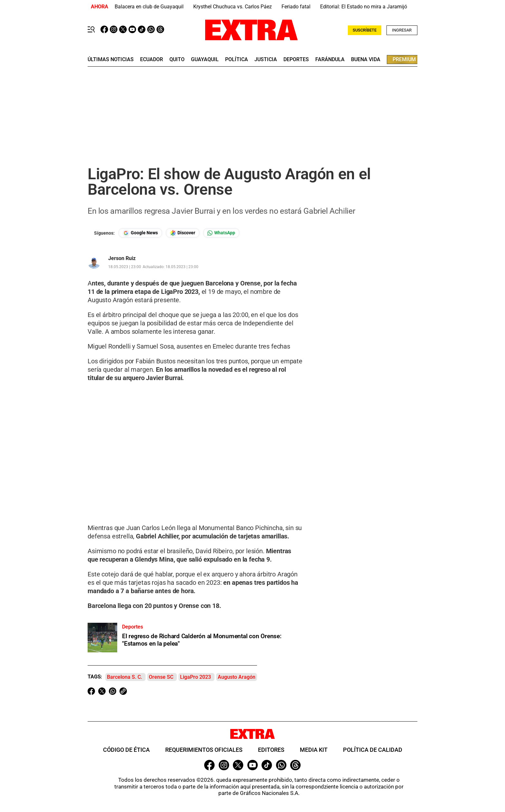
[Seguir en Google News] (140, 233)
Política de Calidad (373, 750)
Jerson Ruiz (122, 258)
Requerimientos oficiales (204, 750)
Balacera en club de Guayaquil (149, 7)
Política (237, 60)
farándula (330, 60)
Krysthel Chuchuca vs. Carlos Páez (233, 7)
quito (177, 60)
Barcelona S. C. (124, 677)
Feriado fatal (296, 7)
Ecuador (152, 60)
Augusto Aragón (237, 677)
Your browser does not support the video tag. (195, 446)
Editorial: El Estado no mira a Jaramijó (364, 7)
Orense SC (161, 677)
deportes (296, 60)
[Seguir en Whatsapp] (221, 233)
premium (404, 59)
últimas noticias (111, 60)
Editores (271, 750)
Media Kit (314, 750)
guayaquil (205, 60)
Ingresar (402, 30)
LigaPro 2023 (195, 677)
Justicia (266, 60)
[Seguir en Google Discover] (183, 233)
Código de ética (126, 750)
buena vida (366, 60)
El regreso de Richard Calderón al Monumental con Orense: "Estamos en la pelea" (202, 640)
